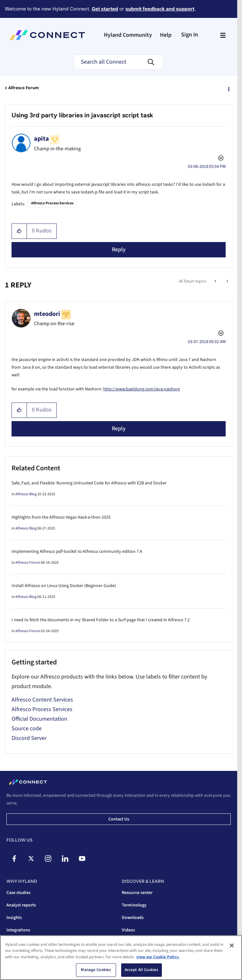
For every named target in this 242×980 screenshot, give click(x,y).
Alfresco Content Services (42, 700)
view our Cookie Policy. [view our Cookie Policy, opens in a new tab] (158, 957)
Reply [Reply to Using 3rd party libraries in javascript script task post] (119, 250)
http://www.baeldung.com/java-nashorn (142, 389)
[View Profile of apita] (42, 139)
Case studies (18, 893)
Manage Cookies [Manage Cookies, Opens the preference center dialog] (96, 970)
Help (166, 35)
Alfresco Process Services (52, 203)
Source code (27, 729)
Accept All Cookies (142, 970)
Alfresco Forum (24, 88)
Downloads (133, 918)
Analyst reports (21, 905)
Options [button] (228, 88)
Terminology (134, 905)
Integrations (18, 930)
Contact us (119, 819)
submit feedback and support (160, 9)
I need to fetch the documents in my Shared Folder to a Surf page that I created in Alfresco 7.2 (101, 620)
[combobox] (119, 62)
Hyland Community (128, 35)
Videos (128, 930)
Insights (14, 918)
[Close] (232, 945)
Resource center (137, 893)
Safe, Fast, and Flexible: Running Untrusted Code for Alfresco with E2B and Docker (89, 483)
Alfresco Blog (26, 494)
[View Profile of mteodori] (47, 314)
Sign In (190, 35)
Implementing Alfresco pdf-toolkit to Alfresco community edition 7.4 (77, 552)
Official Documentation (39, 719)
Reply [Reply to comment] (119, 429)
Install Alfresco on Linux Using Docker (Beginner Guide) (64, 586)
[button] (19, 231)
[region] (121, 958)
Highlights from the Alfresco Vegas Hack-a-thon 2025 (61, 517)
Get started (105, 9)
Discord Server (29, 738)
